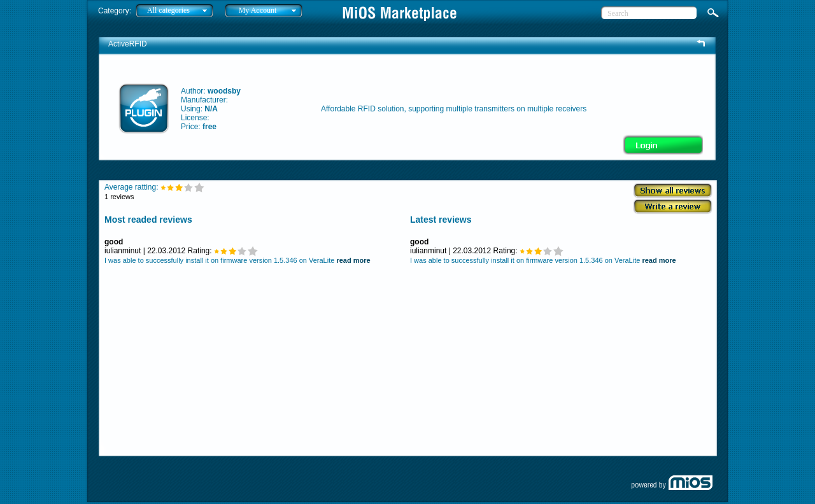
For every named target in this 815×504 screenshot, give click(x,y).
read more (353, 260)
